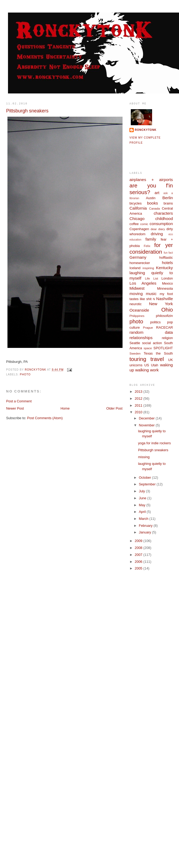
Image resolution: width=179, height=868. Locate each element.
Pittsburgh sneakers (153, 450)
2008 (139, 548)
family (151, 239)
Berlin (168, 198)
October (145, 478)
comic (144, 224)
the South (164, 353)
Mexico (167, 283)
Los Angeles (143, 283)
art (157, 193)
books (152, 203)
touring (138, 359)
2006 (139, 562)
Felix (147, 246)
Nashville (164, 299)
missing (144, 457)
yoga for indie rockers (154, 443)
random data (151, 332)
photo (25, 374)
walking (142, 370)
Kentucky (164, 268)
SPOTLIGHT (163, 348)
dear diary (158, 229)
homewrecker (140, 263)
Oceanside (139, 310)
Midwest (137, 288)
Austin (151, 198)
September (148, 484)
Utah (155, 365)
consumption (161, 224)
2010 (139, 412)
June (143, 498)
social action (152, 343)
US (147, 365)
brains (168, 203)
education (135, 240)
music (151, 294)
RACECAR (164, 327)
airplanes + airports (151, 180)
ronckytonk (146, 130)
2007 (139, 555)
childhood (164, 219)
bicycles (136, 203)
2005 (139, 568)
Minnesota (165, 288)
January (145, 532)
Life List (151, 278)
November (147, 425)
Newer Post (15, 408)
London (167, 278)
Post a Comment (19, 401)
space (148, 348)
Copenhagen (139, 229)
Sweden (135, 354)
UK (170, 360)
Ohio (167, 310)
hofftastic (166, 258)
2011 (139, 405)
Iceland (135, 268)
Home (65, 408)
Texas (148, 353)
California (138, 208)
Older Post (114, 408)
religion (167, 338)
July (142, 491)
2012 (139, 398)
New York (161, 304)
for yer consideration (151, 248)
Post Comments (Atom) (45, 418)
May (143, 505)
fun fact (168, 253)
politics (155, 322)
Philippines (137, 316)
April (143, 512)
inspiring (148, 268)
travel (157, 359)
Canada (155, 209)
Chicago (137, 219)
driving (157, 234)
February (146, 526)
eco (171, 234)
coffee (134, 224)
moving (136, 294)
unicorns (136, 365)
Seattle (135, 343)
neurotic (136, 304)
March (144, 519)
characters (163, 213)
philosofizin (164, 316)
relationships (141, 338)
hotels (167, 263)
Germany (138, 257)
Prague (148, 328)
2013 (139, 392)
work (154, 370)
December (147, 418)
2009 (139, 541)
